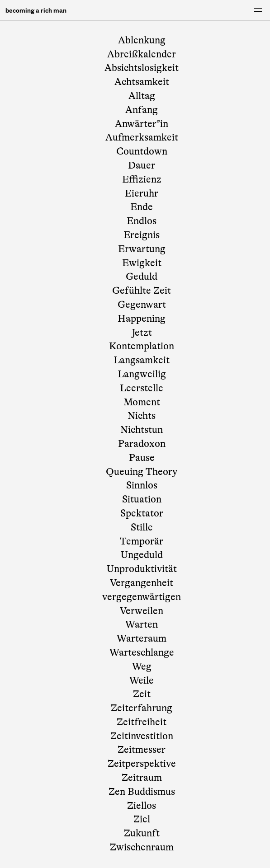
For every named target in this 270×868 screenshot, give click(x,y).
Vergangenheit (142, 583)
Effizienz (142, 179)
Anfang (142, 110)
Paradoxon (142, 443)
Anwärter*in (142, 124)
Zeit (142, 694)
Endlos (142, 221)
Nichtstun (142, 429)
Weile (142, 680)
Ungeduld (142, 555)
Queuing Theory (142, 472)
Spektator (142, 513)
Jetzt (142, 332)
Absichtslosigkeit (142, 68)
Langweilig (142, 374)
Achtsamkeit (142, 82)
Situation (142, 499)
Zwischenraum (142, 847)
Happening (142, 318)
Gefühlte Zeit (142, 290)
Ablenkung (142, 40)
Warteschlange (142, 652)
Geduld (142, 276)
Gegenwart (142, 304)
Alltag (142, 96)
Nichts (142, 415)
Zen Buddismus (142, 791)
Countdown (142, 151)
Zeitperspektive (142, 763)
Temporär (142, 541)
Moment (142, 402)
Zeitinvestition (142, 736)
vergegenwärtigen (142, 597)
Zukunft (142, 833)
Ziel (142, 819)
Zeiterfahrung (142, 708)
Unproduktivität (142, 569)
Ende (142, 207)
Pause (142, 457)
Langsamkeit (142, 360)
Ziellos (142, 805)
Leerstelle (142, 388)
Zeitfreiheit (142, 722)
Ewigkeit (142, 263)
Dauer (142, 165)
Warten (142, 624)
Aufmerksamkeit (142, 137)
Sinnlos (142, 485)
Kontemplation (142, 346)
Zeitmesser (142, 749)
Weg (142, 666)
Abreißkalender (142, 54)
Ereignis (142, 235)
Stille (142, 527)
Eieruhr (142, 193)
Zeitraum (142, 777)
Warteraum (142, 638)
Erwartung (142, 249)
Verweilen (142, 611)
